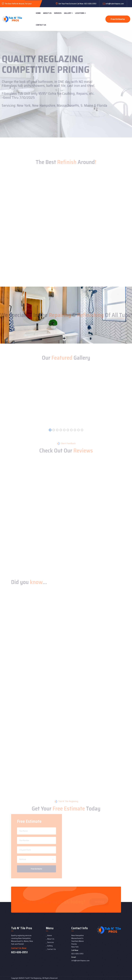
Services (58, 13)
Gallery (68, 13)
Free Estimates (118, 19)
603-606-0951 (19, 952)
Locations (80, 13)
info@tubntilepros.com (115, 4)
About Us (47, 13)
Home (38, 13)
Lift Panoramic (17, 955)
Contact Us (41, 25)
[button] (50, 430)
